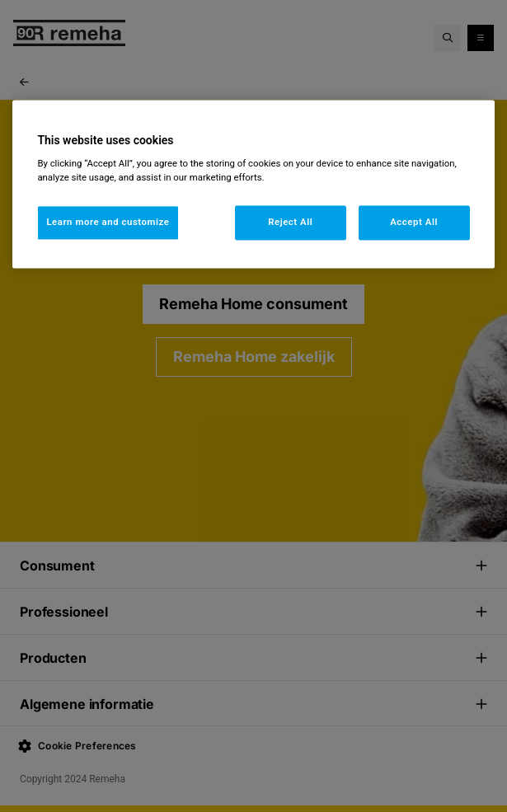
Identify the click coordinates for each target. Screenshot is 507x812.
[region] (253, 184)
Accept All (414, 223)
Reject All (290, 223)
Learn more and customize (108, 223)
